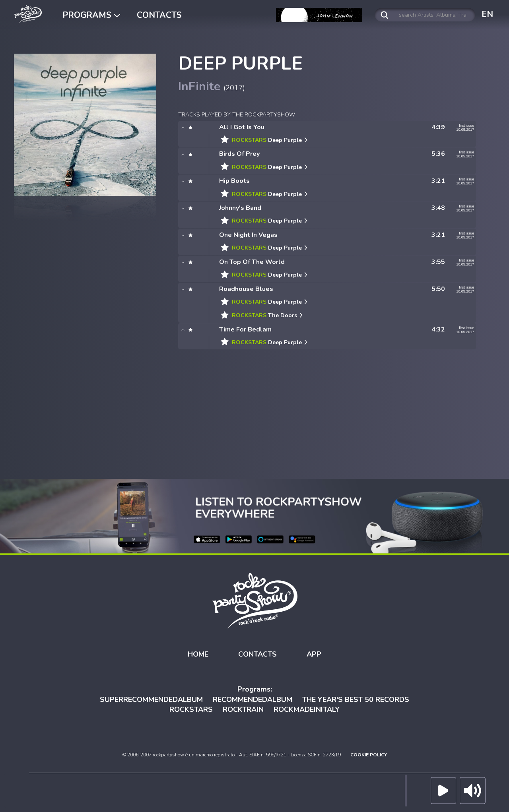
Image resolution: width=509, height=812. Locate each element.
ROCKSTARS (191, 709)
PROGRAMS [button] (91, 15)
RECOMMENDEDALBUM (253, 700)
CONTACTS (159, 15)
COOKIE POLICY (369, 755)
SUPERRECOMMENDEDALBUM (151, 700)
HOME (198, 654)
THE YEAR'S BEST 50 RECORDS (356, 700)
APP (314, 654)
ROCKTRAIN (243, 709)
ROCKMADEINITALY (307, 709)
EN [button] (487, 14)
